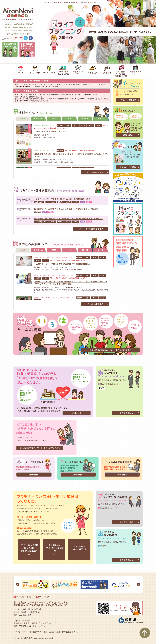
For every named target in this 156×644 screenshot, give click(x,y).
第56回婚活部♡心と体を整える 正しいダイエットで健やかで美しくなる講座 (66, 209)
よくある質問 (83, 2)
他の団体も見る (126, 413)
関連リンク (94, 2)
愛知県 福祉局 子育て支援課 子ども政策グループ (35, 623)
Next (138, 584)
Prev (18, 584)
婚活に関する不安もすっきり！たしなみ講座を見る (110, 350)
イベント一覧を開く (128, 100)
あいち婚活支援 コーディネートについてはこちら (40, 448)
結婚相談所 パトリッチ (110, 508)
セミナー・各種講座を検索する (90, 229)
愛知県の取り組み (69, 2)
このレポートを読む (128, 167)
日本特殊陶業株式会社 (109, 384)
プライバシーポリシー (25, 597)
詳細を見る (128, 135)
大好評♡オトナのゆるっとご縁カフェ (50, 132)
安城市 (103, 546)
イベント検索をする (95, 172)
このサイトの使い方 (52, 2)
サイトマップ (44, 597)
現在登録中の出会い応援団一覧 (79, 548)
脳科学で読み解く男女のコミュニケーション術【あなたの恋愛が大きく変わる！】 (69, 219)
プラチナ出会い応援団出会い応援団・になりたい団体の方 (29, 548)
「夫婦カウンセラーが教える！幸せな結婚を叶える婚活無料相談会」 (63, 199)
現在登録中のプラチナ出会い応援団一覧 (54, 548)
